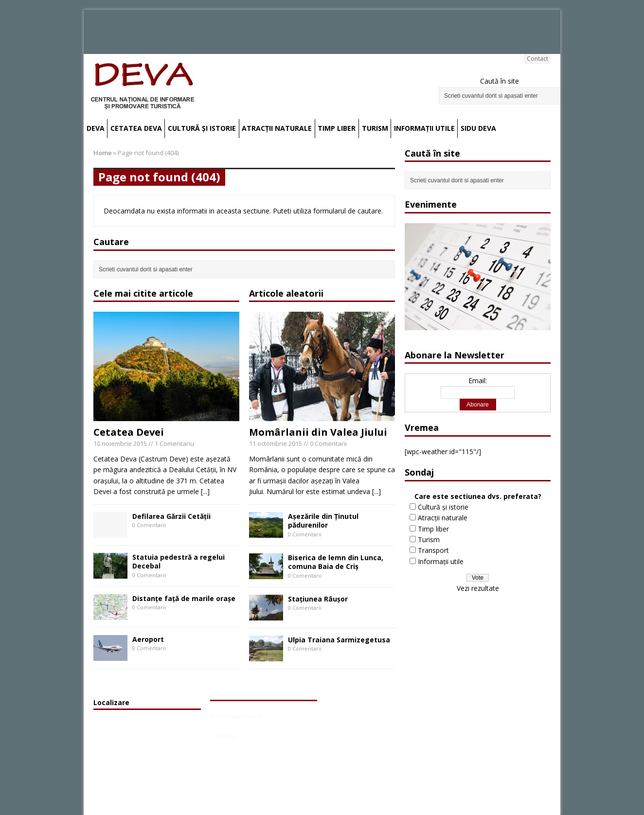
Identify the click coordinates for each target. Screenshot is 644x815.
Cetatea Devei (129, 432)
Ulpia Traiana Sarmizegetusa (339, 640)
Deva (96, 128)
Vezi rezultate (478, 588)
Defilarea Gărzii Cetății (171, 516)
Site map (223, 736)
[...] (205, 491)
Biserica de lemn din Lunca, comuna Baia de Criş (336, 562)
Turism (375, 128)
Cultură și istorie (202, 128)
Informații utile (424, 128)
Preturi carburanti (236, 716)
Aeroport (148, 639)
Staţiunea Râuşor (318, 599)
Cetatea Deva (136, 128)
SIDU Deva (478, 128)
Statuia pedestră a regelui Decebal (179, 561)
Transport (433, 550)
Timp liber (337, 128)
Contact (537, 59)
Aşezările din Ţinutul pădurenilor (323, 521)
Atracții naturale (277, 128)
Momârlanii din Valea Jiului (318, 432)
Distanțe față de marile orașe (184, 598)
